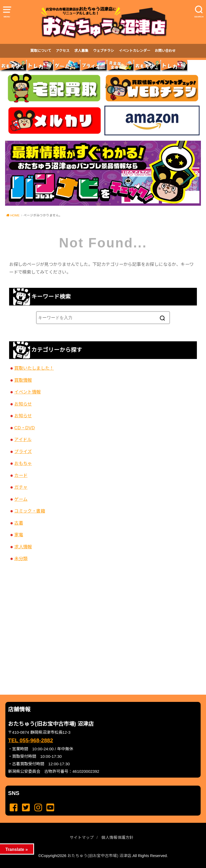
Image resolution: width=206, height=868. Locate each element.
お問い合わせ (165, 51)
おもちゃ (23, 463)
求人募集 (81, 51)
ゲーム (21, 499)
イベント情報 (27, 392)
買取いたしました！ (34, 368)
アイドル (23, 439)
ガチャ (21, 487)
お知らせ (23, 404)
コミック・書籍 (30, 511)
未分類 (21, 559)
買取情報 (23, 380)
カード (21, 475)
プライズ (23, 452)
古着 (19, 523)
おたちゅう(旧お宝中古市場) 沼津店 (99, 856)
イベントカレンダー (135, 51)
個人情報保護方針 (117, 838)
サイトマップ (82, 838)
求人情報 (23, 547)
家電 (19, 535)
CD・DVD (25, 428)
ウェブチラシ (104, 51)
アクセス (63, 51)
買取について (41, 51)
